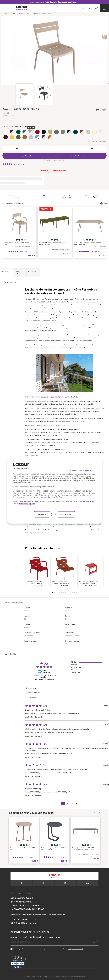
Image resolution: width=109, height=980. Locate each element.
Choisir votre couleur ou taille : (15, 126)
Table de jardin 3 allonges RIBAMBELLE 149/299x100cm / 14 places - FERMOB (84, 849)
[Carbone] (17, 240)
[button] (53, 592)
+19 (60, 240)
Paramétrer (42, 514)
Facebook (21, 883)
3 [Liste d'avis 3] (72, 803)
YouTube (43, 883)
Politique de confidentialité (76, 949)
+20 (25, 240)
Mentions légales (61, 976)
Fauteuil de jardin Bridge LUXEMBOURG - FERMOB (17, 243)
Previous (102, 204)
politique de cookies (85, 501)
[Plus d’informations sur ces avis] (56, 675)
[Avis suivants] (76, 804)
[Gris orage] (22, 240)
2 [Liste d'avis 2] (67, 803)
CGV (52, 976)
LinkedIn (87, 883)
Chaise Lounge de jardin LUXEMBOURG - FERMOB (61, 583)
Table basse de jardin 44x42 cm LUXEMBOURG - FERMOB (89, 583)
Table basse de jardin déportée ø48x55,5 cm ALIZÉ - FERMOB (54, 849)
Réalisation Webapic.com (76, 976)
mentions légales (27, 503)
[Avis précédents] (59, 803)
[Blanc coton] (14, 240)
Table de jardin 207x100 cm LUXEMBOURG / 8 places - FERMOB (88, 243)
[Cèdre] (19, 240)
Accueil (6, 14)
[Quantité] (54, 149)
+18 (60, 845)
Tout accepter (66, 514)
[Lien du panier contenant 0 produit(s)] (96, 8)
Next (106, 204)
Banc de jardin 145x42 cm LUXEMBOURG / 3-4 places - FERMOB (53, 243)
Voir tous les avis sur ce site (44, 679)
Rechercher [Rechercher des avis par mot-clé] (67, 698)
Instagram (65, 883)
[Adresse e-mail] (54, 942)
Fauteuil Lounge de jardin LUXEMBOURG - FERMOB (34, 583)
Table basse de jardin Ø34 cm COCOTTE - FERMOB (23, 849)
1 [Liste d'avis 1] (63, 803)
